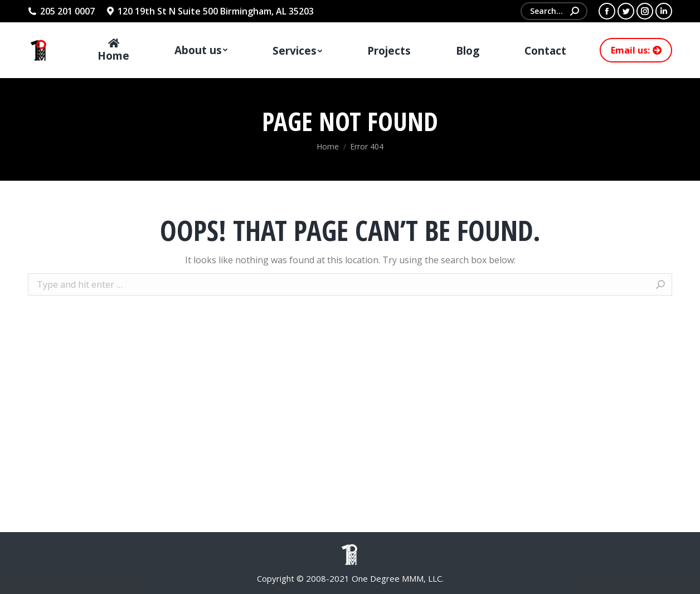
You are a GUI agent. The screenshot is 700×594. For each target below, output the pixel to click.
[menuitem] (113, 50)
